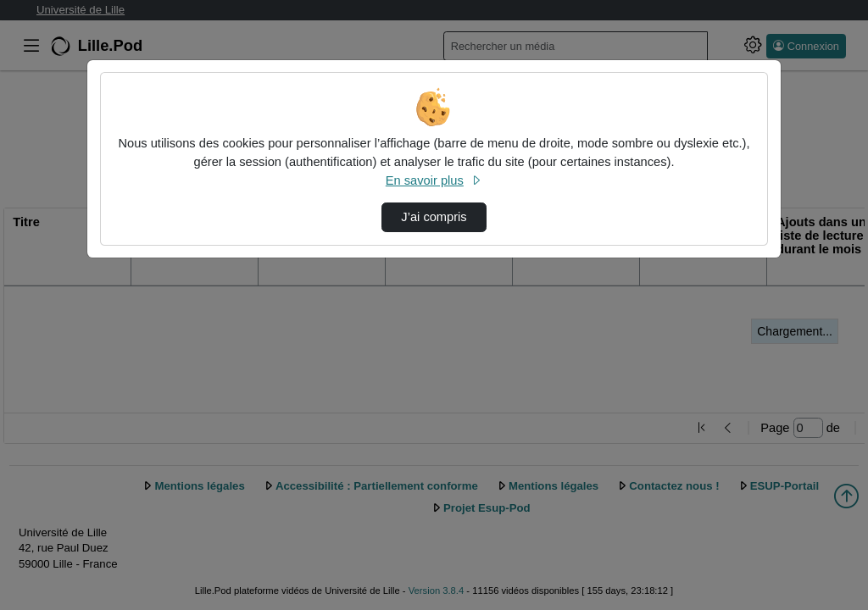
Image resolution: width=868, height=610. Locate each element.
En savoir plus (434, 180)
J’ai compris (434, 217)
